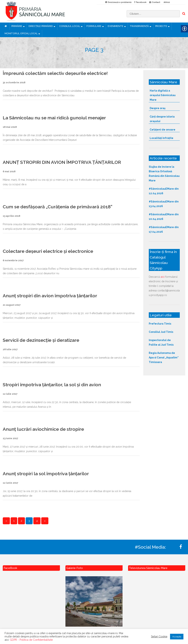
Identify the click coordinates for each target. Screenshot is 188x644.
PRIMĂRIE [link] (17, 26)
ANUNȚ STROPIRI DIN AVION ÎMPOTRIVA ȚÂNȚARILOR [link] (62, 162)
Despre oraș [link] (158, 108)
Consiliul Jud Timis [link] (161, 332)
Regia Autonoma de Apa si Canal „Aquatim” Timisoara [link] (164, 358)
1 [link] (14, 521)
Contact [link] (156, 2)
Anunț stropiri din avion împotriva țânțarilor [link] (50, 296)
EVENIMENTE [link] (116, 26)
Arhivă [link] (167, 2)
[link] (47, 11)
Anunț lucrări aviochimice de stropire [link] (43, 429)
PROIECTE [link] (161, 26)
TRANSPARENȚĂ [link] (139, 26)
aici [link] (163, 277)
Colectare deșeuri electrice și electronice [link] (48, 251)
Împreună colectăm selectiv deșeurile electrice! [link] (55, 73)
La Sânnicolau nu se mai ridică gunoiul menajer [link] (54, 118)
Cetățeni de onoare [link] (163, 130)
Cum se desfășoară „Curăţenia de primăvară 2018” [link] (58, 207)
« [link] (6, 521)
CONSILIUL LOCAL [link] (70, 26)
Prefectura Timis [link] (160, 324)
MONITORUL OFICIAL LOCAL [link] (21, 33)
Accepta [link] (177, 637)
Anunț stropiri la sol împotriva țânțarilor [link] (46, 474)
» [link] (45, 521)
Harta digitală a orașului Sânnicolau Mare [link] (163, 95)
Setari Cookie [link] (159, 636)
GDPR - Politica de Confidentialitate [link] (31, 640)
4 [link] (37, 521)
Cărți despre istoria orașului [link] (162, 119)
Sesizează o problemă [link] (120, 2)
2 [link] (21, 521)
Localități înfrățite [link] (162, 138)
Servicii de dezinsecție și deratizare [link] (41, 340)
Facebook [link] (141, 2)
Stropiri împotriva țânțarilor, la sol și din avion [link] (52, 385)
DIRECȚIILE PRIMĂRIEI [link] (41, 26)
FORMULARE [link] (94, 26)
